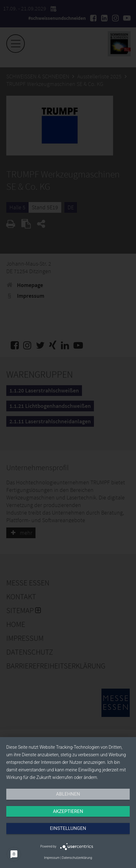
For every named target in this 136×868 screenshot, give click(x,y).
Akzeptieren (68, 811)
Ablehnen (68, 794)
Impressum (52, 858)
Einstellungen (68, 828)
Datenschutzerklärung (77, 858)
